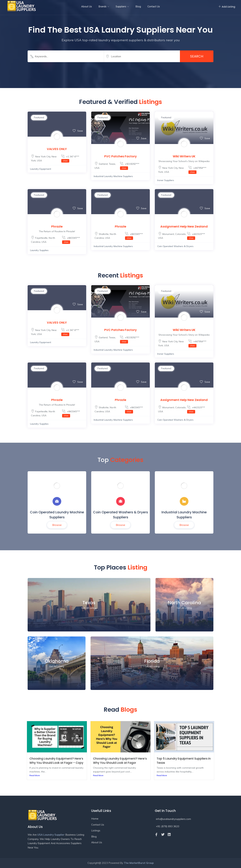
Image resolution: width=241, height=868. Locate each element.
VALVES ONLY (57, 149)
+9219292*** (130, 166)
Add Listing (227, 7)
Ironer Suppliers (166, 180)
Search (197, 56)
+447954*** (197, 170)
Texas (112, 164)
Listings (96, 830)
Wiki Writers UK (184, 156)
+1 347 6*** (70, 159)
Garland (103, 164)
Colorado (180, 234)
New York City (43, 157)
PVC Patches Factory (120, 156)
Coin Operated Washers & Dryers (175, 246)
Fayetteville (41, 238)
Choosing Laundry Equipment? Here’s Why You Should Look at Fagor (120, 761)
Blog (138, 7)
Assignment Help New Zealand (184, 226)
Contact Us (154, 7)
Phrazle (57, 226)
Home (95, 819)
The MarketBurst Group (139, 863)
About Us (87, 7)
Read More (35, 775)
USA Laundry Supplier (51, 835)
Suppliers (122, 7)
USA (39, 161)
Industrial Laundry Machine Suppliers (113, 176)
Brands (104, 7)
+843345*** (71, 240)
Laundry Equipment (41, 169)
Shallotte (104, 234)
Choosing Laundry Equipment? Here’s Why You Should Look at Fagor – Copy (56, 761)
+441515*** (196, 236)
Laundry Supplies (39, 250)
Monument (168, 234)
